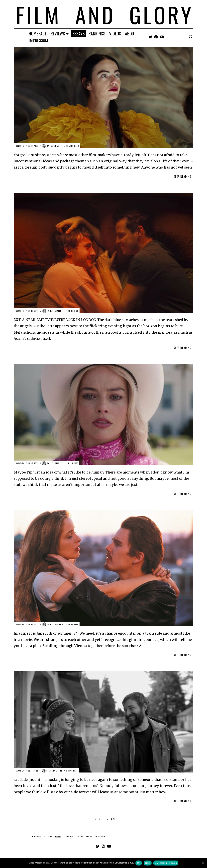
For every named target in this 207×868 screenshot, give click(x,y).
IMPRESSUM (38, 40)
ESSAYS (79, 34)
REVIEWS (58, 34)
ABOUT (130, 34)
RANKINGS (97, 34)
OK (139, 863)
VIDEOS (115, 34)
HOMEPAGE (38, 34)
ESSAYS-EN (19, 146)
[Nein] (203, 863)
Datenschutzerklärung (166, 863)
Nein (148, 863)
